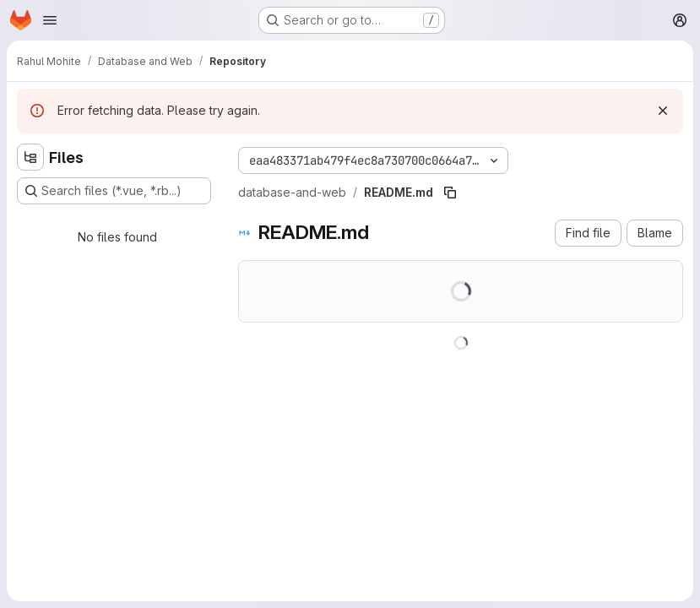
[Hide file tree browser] (30, 157)
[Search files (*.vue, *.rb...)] (114, 191)
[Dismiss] (663, 111)
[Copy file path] (450, 193)
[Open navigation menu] (50, 20)
